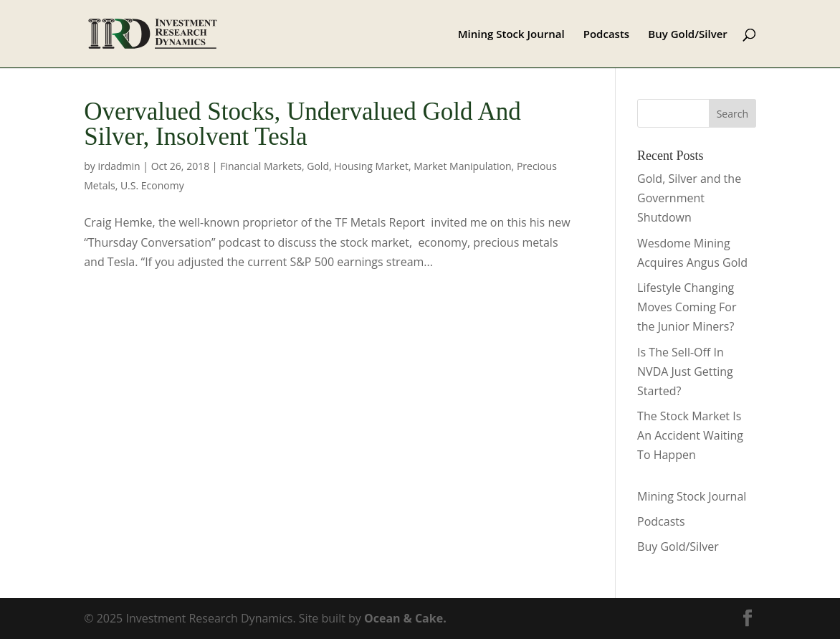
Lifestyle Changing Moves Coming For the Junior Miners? (687, 307)
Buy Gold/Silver (688, 35)
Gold (318, 166)
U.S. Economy (152, 185)
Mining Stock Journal (511, 35)
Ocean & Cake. (405, 618)
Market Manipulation (462, 166)
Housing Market (371, 166)
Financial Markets (261, 166)
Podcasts (606, 35)
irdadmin (119, 166)
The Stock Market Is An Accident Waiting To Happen (690, 435)
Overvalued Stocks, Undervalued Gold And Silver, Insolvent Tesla (302, 124)
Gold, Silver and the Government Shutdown (689, 198)
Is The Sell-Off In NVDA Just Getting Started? (685, 371)
